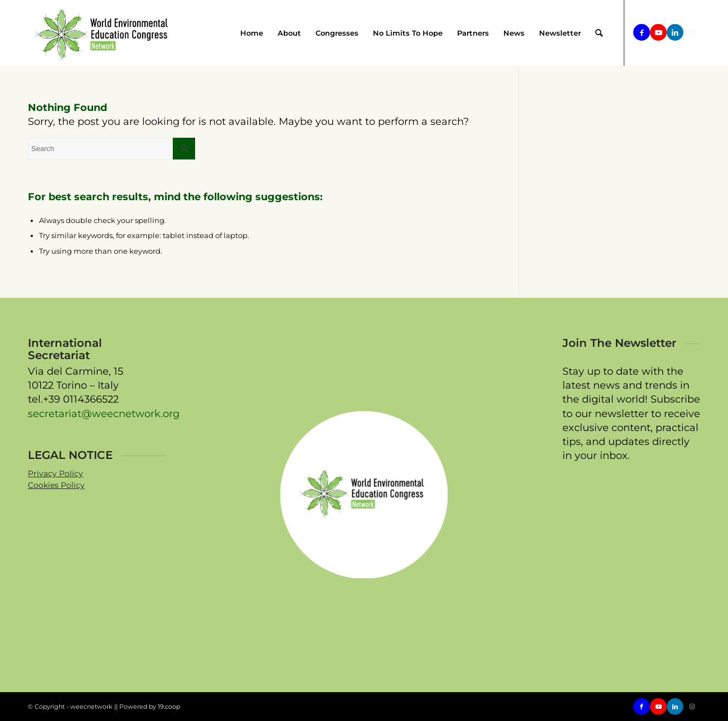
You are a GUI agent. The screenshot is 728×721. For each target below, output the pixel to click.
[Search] (599, 33)
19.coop (169, 707)
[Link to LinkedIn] (675, 32)
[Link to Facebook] (642, 32)
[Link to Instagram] (692, 32)
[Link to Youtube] (658, 32)
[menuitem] (252, 33)
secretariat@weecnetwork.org (104, 414)
